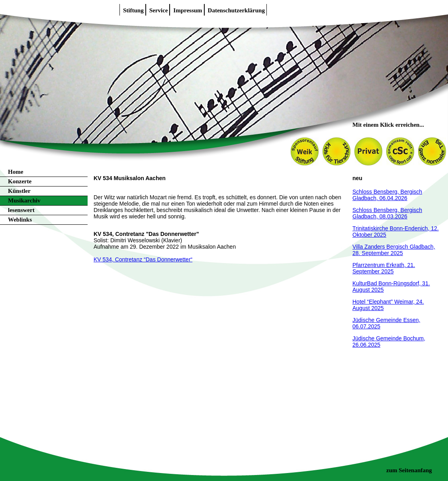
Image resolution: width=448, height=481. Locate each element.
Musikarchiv (24, 200)
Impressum (188, 10)
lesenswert (21, 210)
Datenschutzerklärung (236, 10)
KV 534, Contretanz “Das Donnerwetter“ (143, 259)
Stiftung (133, 10)
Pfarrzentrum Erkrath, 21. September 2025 (384, 268)
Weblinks (20, 220)
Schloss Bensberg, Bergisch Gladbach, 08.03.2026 (387, 213)
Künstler (19, 191)
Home (16, 172)
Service (159, 10)
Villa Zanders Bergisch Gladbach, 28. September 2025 (394, 250)
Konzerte (20, 181)
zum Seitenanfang (409, 470)
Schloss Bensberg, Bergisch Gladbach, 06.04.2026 (387, 195)
